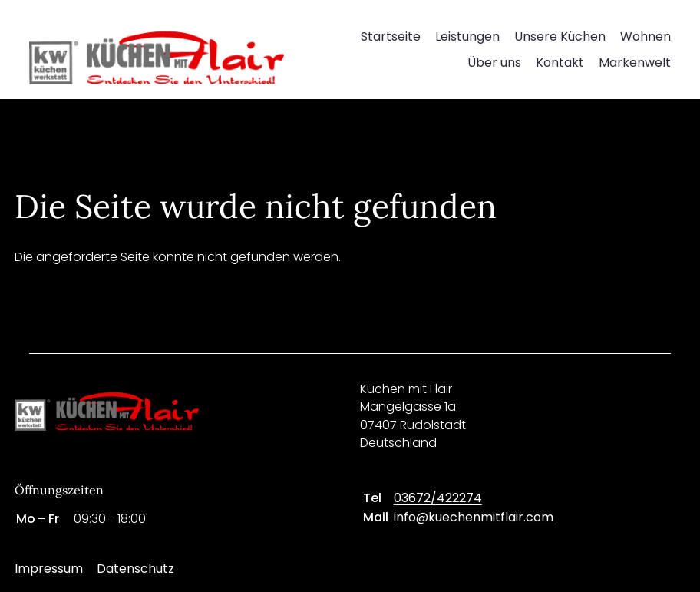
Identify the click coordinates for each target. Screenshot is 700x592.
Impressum (49, 569)
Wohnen (646, 36)
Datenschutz (135, 569)
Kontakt (560, 63)
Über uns (494, 63)
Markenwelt (635, 63)
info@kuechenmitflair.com (474, 517)
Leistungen (467, 36)
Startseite (391, 36)
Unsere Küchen (560, 36)
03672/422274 (438, 498)
